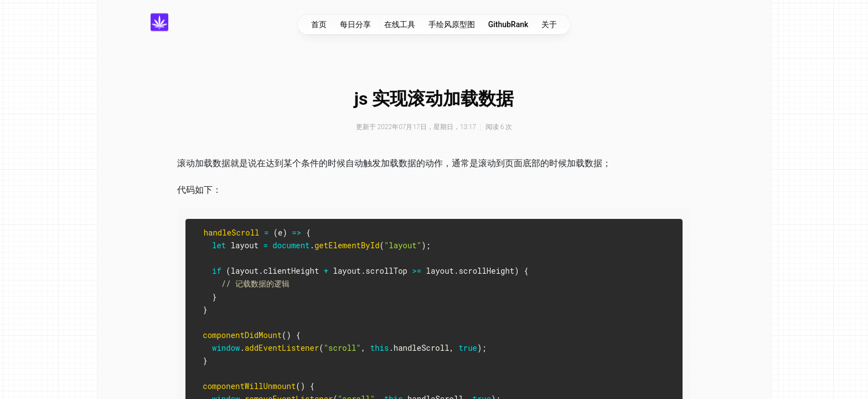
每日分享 (355, 24)
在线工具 (400, 24)
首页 (319, 24)
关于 (549, 24)
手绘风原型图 (452, 24)
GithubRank (508, 24)
